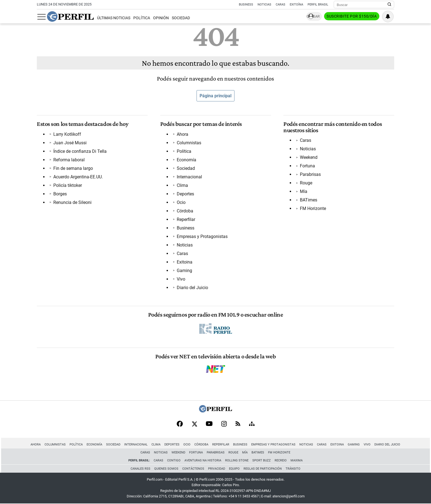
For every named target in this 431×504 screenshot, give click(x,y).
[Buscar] (362, 5)
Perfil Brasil (318, 5)
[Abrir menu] (41, 17)
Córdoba (185, 211)
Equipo (234, 469)
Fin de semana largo (73, 168)
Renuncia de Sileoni (72, 202)
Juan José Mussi (70, 143)
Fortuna (307, 166)
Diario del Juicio (192, 288)
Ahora (183, 134)
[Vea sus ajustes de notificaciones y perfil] (388, 16)
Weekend (309, 157)
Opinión (160, 18)
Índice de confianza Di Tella (80, 151)
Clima (182, 185)
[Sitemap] (252, 424)
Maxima (297, 460)
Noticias (264, 5)
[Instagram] (224, 424)
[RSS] (238, 424)
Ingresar (312, 17)
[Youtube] (209, 424)
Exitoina (185, 262)
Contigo (174, 460)
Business (246, 5)
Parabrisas (310, 174)
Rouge (306, 183)
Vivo (181, 279)
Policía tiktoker (68, 185)
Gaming (184, 271)
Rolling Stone (237, 460)
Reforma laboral (69, 160)
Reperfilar (186, 219)
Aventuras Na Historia (203, 460)
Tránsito (293, 469)
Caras (281, 5)
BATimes (309, 200)
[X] (194, 424)
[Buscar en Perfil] (389, 5)
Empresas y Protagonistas (202, 236)
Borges (60, 194)
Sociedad (180, 18)
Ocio (181, 202)
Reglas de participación (263, 469)
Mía (304, 191)
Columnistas (189, 143)
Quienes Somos (166, 469)
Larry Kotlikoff (67, 134)
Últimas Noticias (113, 18)
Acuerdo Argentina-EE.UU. (78, 177)
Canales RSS (140, 469)
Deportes (185, 194)
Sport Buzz (262, 460)
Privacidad (217, 469)
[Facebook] (180, 424)
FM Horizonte (313, 208)
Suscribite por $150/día (352, 17)
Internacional (189, 177)
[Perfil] (215, 411)
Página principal (215, 96)
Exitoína (296, 5)
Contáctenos (193, 469)
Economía (187, 160)
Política (141, 18)
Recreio (281, 460)
